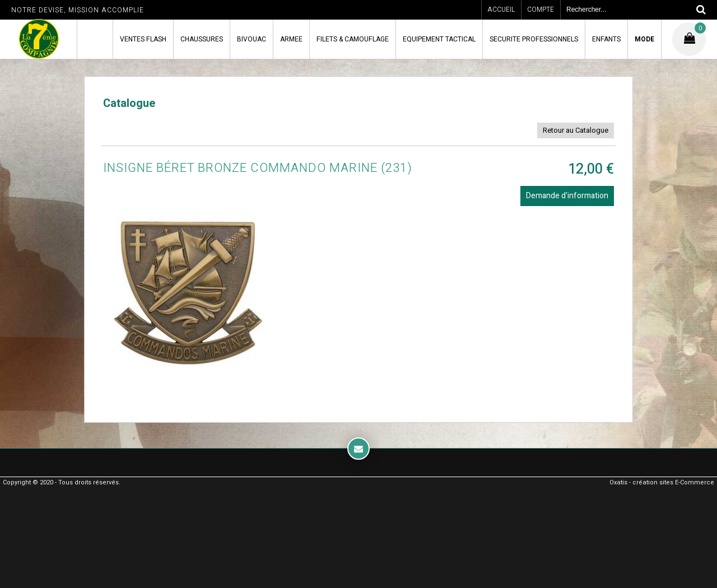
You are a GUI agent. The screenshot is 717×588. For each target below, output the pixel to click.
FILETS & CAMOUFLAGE (353, 39)
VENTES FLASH (143, 39)
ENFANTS (606, 39)
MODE (644, 39)
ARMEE (291, 39)
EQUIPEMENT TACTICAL (439, 39)
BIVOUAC (252, 39)
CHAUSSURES (202, 39)
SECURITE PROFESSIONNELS (534, 39)
